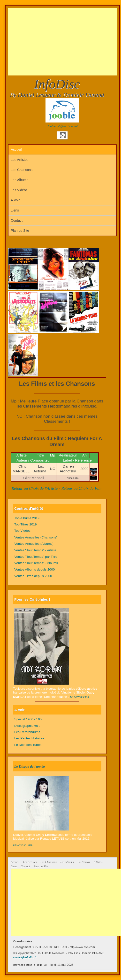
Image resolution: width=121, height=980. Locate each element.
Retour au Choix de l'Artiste (35, 488)
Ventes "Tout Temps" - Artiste (35, 550)
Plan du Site (20, 231)
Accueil (16, 150)
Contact (17, 220)
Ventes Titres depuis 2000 (33, 576)
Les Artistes (20, 160)
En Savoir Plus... (24, 845)
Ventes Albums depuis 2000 (34, 569)
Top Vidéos (22, 531)
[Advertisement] (64, 42)
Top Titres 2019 (26, 524)
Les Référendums (27, 732)
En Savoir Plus (79, 697)
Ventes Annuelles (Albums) (34, 544)
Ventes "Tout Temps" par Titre (36, 557)
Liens (15, 210)
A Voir (15, 200)
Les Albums (20, 180)
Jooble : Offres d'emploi (62, 126)
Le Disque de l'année (30, 766)
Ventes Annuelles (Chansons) (36, 537)
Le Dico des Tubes (28, 745)
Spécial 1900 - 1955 (29, 719)
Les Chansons (22, 170)
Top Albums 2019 (27, 518)
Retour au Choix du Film (82, 488)
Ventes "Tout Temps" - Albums (36, 563)
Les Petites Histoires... (31, 738)
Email (63, 135)
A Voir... (98, 862)
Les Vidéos (19, 190)
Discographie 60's (27, 726)
